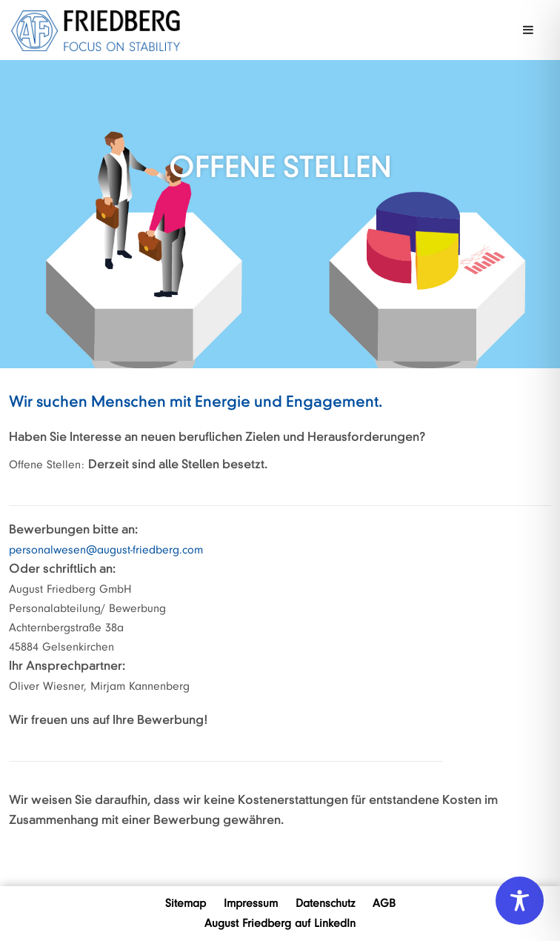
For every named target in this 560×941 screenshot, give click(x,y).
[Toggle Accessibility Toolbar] (520, 901)
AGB (384, 903)
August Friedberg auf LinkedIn (280, 923)
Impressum (251, 903)
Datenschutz (325, 903)
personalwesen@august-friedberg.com (106, 550)
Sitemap (186, 903)
